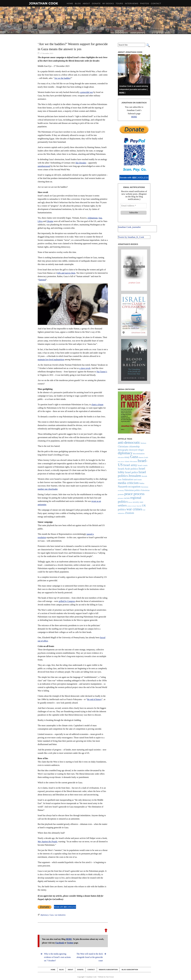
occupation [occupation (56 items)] (134, 487)
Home (53, 970)
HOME (70, 3)
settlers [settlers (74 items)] (122, 505)
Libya (40, 221)
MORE (122, 93)
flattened (42, 280)
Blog (62, 970)
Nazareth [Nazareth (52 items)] (123, 487)
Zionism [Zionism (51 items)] (130, 513)
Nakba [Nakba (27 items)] (142, 483)
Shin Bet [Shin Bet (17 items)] (139, 506)
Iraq (100, 218)
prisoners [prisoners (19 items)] (121, 498)
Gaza (52, 915)
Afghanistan (93, 218)
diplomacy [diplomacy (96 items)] (125, 453)
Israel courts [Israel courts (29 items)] (143, 465)
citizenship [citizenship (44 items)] (134, 446)
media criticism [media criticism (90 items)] (128, 483)
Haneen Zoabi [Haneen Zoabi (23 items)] (143, 457)
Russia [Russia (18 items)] (130, 502)
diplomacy (45, 915)
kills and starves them (66, 273)
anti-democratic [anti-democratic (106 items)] (129, 443)
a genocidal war (86, 92)
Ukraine (50, 221)
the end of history (94, 699)
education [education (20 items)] (121, 457)
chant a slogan (97, 404)
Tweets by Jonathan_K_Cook (131, 237)
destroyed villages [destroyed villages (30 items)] (136, 450)
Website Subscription (108, 970)
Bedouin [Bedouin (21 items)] (143, 443)
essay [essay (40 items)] (127, 457)
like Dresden (81, 163)
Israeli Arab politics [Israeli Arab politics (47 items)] (128, 469)
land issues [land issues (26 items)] (138, 480)
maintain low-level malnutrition (51, 360)
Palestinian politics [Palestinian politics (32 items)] (133, 490)
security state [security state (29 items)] (138, 502)
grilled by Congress (67, 601)
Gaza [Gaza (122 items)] (134, 457)
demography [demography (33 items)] (123, 450)
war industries (60, 915)
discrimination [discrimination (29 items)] (139, 453)
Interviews (132, 3)
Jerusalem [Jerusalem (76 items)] (135, 476)
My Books (108, 3)
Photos (145, 3)
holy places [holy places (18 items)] (121, 461)
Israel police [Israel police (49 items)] (131, 472)
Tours (119, 3)
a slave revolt (85, 368)
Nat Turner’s (102, 372)
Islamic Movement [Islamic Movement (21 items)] (131, 461)
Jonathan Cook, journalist (129, 227)
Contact (156, 3)
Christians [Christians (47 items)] (123, 446)
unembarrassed (44, 166)
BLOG (78, 3)
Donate (96, 3)
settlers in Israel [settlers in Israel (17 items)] (132, 506)
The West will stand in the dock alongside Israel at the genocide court (90, 957)
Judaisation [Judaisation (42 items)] (128, 479)
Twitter (70, 943)
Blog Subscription (130, 970)
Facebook (60, 943)
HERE (69, 939)
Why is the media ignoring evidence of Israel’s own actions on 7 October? (57, 957)
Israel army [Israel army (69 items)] (130, 465)
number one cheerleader (48, 489)
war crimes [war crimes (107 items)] (134, 509)
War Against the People (47, 842)
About (86, 3)
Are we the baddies (62, 78)
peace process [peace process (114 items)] (134, 494)
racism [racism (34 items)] (127, 498)
